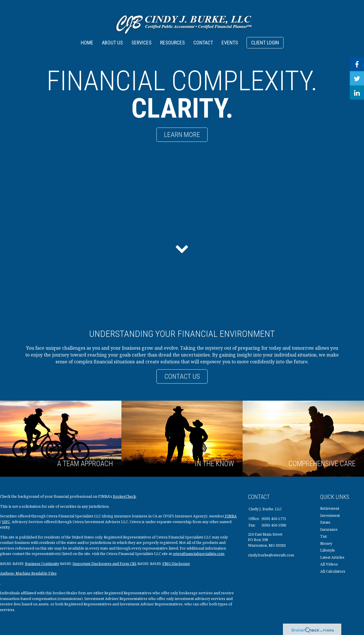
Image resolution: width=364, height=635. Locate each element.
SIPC (6, 522)
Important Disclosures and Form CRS (105, 564)
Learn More (182, 135)
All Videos (329, 564)
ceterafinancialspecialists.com (198, 554)
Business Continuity (42, 564)
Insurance (329, 529)
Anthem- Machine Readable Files (28, 573)
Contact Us (182, 376)
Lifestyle (328, 550)
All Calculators (333, 571)
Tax (324, 536)
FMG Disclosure (176, 564)
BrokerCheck (124, 496)
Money (326, 543)
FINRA (230, 516)
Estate (325, 522)
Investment (330, 515)
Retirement (330, 508)
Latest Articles (332, 557)
